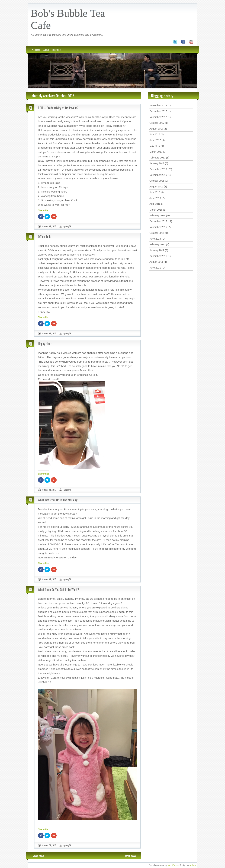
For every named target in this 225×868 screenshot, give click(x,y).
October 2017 (157, 123)
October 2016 (157, 181)
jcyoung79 (67, 226)
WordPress (173, 865)
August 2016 (156, 187)
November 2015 (158, 227)
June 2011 (155, 268)
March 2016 (156, 210)
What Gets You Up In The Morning (58, 500)
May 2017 (155, 146)
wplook (193, 865)
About (46, 50)
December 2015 (158, 221)
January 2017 (157, 163)
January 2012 (157, 250)
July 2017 (155, 134)
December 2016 (158, 169)
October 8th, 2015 (49, 490)
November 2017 (158, 117)
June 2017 (155, 140)
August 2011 (156, 262)
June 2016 (155, 198)
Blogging (57, 50)
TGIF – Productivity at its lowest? (58, 108)
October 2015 (157, 233)
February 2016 (157, 216)
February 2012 (157, 244)
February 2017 (157, 158)
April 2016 (155, 204)
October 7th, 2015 (49, 845)
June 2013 (155, 239)
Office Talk (44, 237)
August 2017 (156, 129)
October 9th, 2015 (49, 226)
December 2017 (158, 111)
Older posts (37, 855)
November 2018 (158, 105)
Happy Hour (45, 344)
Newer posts (132, 855)
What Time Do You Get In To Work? (58, 589)
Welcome (36, 50)
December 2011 (158, 256)
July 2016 (155, 192)
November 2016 (158, 175)
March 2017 (156, 152)
